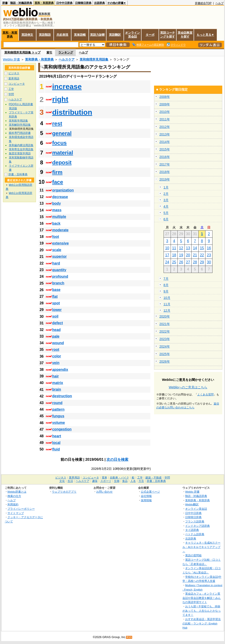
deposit (62, 162)
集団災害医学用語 (20, 153)
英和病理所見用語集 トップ (23, 52)
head (56, 330)
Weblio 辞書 (12, 59)
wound (58, 343)
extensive (60, 243)
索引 (49, 52)
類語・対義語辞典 (21, 3)
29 (202, 262)
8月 (166, 285)
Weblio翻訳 (192, 504)
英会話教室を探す (185, 35)
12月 (167, 311)
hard (56, 263)
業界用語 (14, 79)
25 (174, 262)
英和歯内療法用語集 (21, 145)
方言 (141, 481)
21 (195, 255)
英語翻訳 (115, 35)
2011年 (165, 119)
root (56, 350)
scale (57, 250)
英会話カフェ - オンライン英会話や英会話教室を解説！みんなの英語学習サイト (202, 598)
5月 (166, 213)
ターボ (150, 35)
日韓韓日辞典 (83, 3)
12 (181, 248)
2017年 (165, 164)
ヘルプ (220, 3)
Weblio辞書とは (17, 492)
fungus (58, 416)
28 (195, 262)
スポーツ (106, 481)
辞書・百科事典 (18, 174)
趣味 (95, 481)
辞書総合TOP (203, 3)
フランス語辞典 (195, 521)
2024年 (165, 346)
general (62, 133)
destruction (62, 396)
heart (57, 436)
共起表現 (62, 35)
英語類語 (45, 35)
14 (195, 248)
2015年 (165, 149)
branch (58, 283)
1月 (166, 187)
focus (59, 143)
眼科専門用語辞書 (20, 133)
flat (55, 297)
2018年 (165, 172)
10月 (167, 298)
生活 (70, 481)
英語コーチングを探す (168, 35)
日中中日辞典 (64, 3)
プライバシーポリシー (21, 509)
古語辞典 (99, 3)
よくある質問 (205, 395)
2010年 (165, 112)
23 (209, 255)
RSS (129, 637)
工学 (11, 89)
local (56, 443)
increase (67, 87)
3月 (166, 200)
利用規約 (13, 504)
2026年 (165, 361)
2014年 (165, 142)
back (56, 223)
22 (202, 255)
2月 (166, 194)
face (58, 182)
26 (181, 262)
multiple (59, 217)
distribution (72, 112)
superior (59, 256)
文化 (62, 481)
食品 (125, 481)
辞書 (5, 3)
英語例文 (27, 35)
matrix (58, 383)
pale (56, 336)
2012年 (165, 127)
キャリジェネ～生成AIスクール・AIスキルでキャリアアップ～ (201, 547)
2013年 (165, 134)
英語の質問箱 (193, 555)
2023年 (165, 339)
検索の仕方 (14, 496)
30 (209, 262)
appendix (60, 370)
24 (167, 262)
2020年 (165, 316)
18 (174, 255)
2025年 (165, 354)
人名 (133, 481)
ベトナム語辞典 (195, 534)
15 (202, 248)
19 (181, 255)
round (57, 403)
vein (56, 363)
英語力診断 (97, 35)
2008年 (165, 97)
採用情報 (146, 500)
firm (57, 172)
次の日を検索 (117, 459)
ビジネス (14, 73)
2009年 (165, 104)
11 (174, 248)
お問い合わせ (104, 492)
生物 (117, 481)
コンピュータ (17, 84)
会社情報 (146, 496)
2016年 (165, 157)
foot (56, 237)
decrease (60, 197)
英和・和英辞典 (44, 3)
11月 (167, 304)
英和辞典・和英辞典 (39, 59)
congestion (62, 429)
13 (188, 248)
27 (188, 262)
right (60, 99)
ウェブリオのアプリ (64, 492)
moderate (60, 230)
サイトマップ (16, 513)
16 (209, 248)
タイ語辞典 (192, 530)
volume (58, 423)
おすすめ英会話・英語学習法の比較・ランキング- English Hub (202, 623)
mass (57, 210)
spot (56, 303)
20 (188, 255)
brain (57, 389)
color (57, 356)
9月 (166, 291)
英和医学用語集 (18, 121)
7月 (166, 279)
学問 (11, 94)
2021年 (165, 324)
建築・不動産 (154, 478)
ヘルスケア (67, 59)
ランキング (66, 52)
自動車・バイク (119, 478)
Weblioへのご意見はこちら (188, 387)
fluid (56, 449)
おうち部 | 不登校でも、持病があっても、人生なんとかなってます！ (202, 611)
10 (167, 248)
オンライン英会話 (133, 35)
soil (55, 316)
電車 (104, 478)
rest (57, 123)
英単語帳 (80, 35)
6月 (166, 219)
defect (57, 323)
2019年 (165, 179)
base (56, 290)
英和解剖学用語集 (20, 125)
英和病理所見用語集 (94, 59)
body (56, 203)
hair (55, 376)
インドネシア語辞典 (197, 526)
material (63, 153)
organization (63, 190)
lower (57, 310)
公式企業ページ (150, 492)
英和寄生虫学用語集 (21, 149)
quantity (59, 270)
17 (167, 255)
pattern (58, 409)
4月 (166, 206)
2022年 (165, 331)
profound (60, 276)
